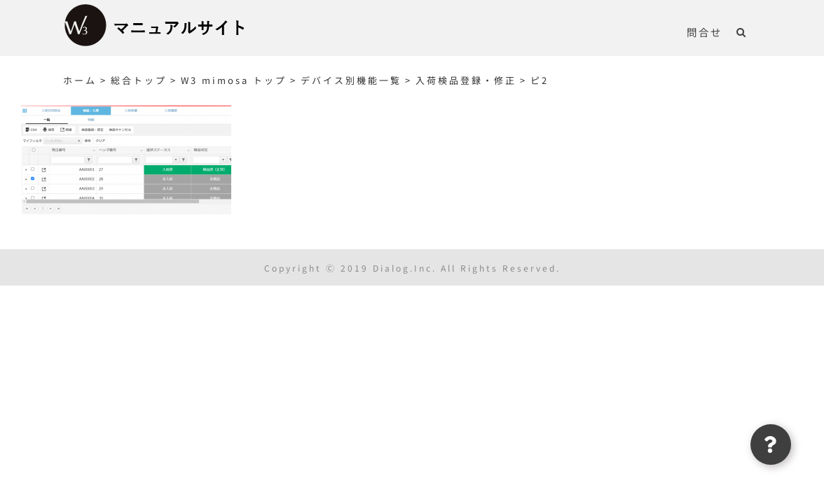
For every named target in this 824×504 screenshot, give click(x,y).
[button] (756, 31)
